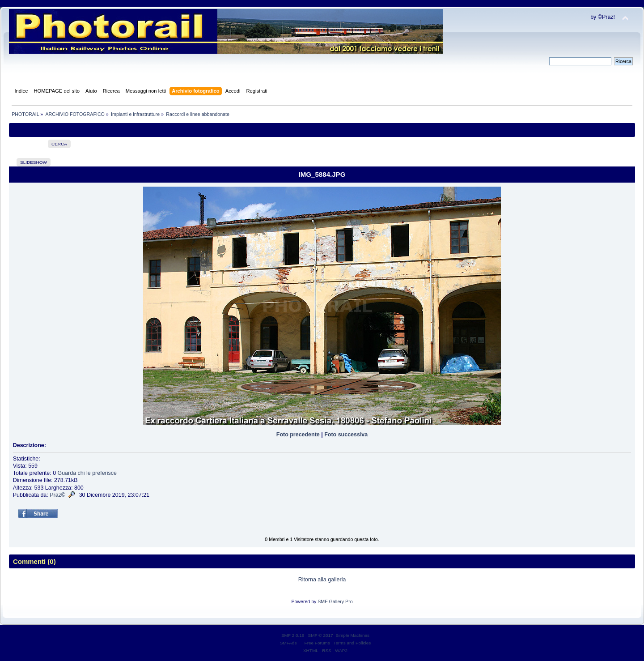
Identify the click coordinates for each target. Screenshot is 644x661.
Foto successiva (346, 435)
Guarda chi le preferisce (87, 473)
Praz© (57, 495)
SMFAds (288, 643)
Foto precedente (298, 435)
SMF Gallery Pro (335, 601)
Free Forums (317, 643)
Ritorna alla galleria (322, 580)
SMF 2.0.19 (293, 635)
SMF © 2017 (321, 635)
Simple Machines (352, 635)
